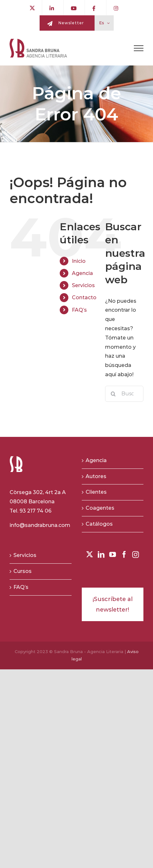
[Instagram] (136, 555)
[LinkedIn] (101, 555)
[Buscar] (113, 394)
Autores (96, 476)
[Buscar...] (124, 394)
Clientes (96, 492)
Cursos (23, 571)
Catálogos (99, 524)
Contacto (84, 297)
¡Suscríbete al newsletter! (113, 604)
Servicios (83, 285)
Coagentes (100, 508)
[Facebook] (124, 555)
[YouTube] (113, 555)
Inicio (79, 261)
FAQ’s (79, 310)
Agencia (82, 273)
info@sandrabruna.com (40, 525)
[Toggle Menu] (139, 48)
